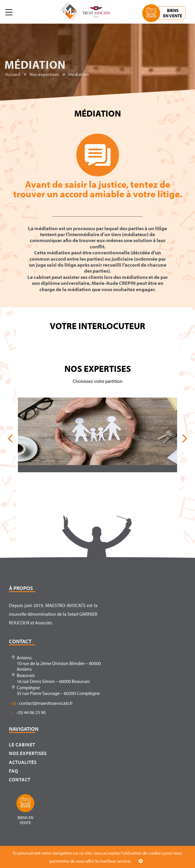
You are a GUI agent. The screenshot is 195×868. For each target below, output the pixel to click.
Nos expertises (44, 74)
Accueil (13, 74)
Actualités (23, 762)
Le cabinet (22, 745)
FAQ (14, 771)
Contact (20, 780)
